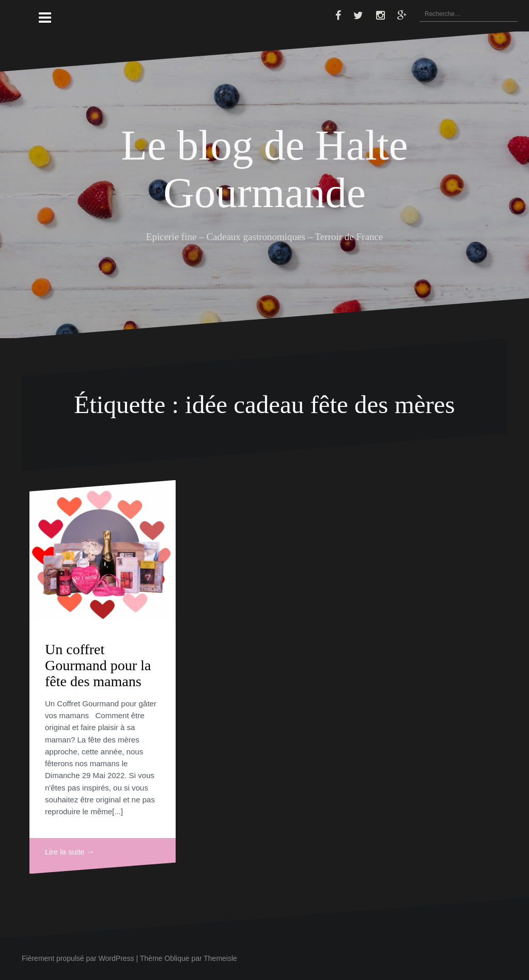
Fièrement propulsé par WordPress (78, 958)
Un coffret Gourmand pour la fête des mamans (98, 665)
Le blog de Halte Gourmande (264, 169)
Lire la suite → (70, 852)
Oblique (177, 958)
